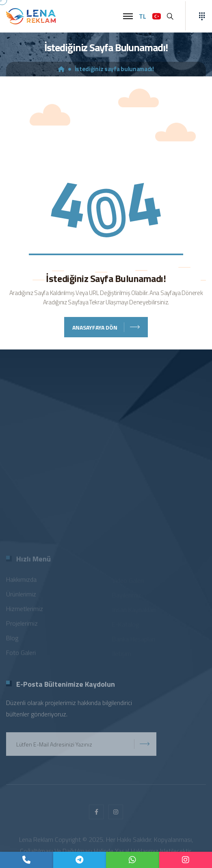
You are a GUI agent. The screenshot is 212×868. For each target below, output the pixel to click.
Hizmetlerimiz (25, 610)
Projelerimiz (22, 625)
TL (143, 16)
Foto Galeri (21, 654)
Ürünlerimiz (21, 596)
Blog (12, 640)
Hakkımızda (21, 581)
